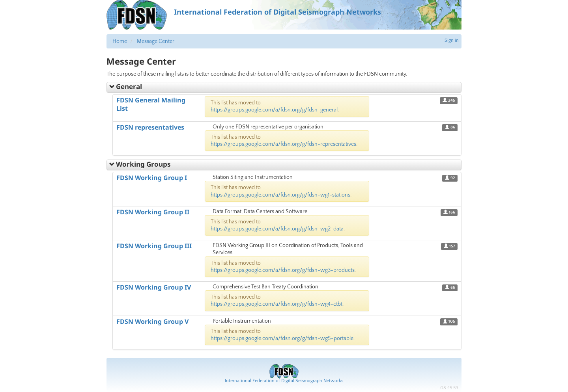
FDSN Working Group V (152, 321)
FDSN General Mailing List (151, 104)
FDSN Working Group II (153, 212)
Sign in (452, 40)
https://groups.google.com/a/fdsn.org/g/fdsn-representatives (283, 144)
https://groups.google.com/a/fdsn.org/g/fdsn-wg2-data (277, 229)
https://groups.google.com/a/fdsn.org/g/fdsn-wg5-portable (282, 338)
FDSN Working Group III (154, 246)
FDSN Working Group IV (154, 287)
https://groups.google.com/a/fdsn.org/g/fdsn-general (274, 110)
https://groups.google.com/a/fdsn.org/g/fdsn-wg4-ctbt (277, 304)
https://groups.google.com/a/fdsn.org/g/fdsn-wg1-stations (280, 195)
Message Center (156, 41)
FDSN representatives (150, 127)
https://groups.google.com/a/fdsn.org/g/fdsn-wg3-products (283, 270)
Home (120, 41)
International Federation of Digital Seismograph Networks (284, 381)
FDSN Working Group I (152, 178)
